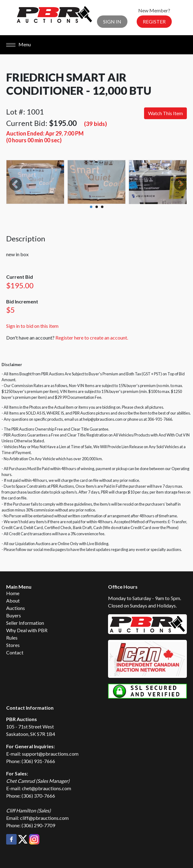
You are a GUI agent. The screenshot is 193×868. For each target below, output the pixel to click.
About (13, 601)
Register (154, 21)
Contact (15, 652)
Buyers (14, 615)
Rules (12, 638)
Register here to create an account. (92, 338)
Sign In (112, 21)
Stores (13, 645)
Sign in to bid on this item (32, 326)
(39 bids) (95, 124)
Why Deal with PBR (27, 630)
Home (13, 593)
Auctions (16, 608)
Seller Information (25, 623)
